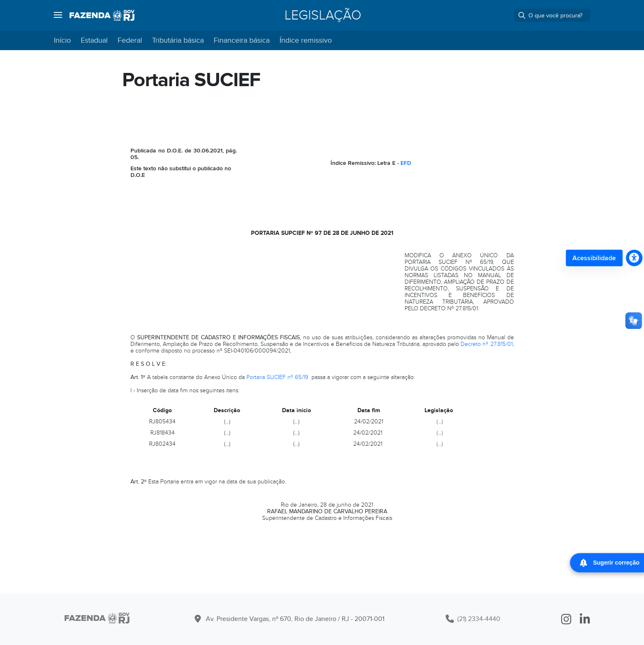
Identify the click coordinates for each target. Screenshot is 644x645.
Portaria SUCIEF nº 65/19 (277, 377)
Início (62, 40)
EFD (406, 163)
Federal (130, 40)
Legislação (323, 15)
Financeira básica (242, 40)
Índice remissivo (306, 40)
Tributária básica (178, 40)
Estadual (94, 40)
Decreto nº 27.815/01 (486, 344)
